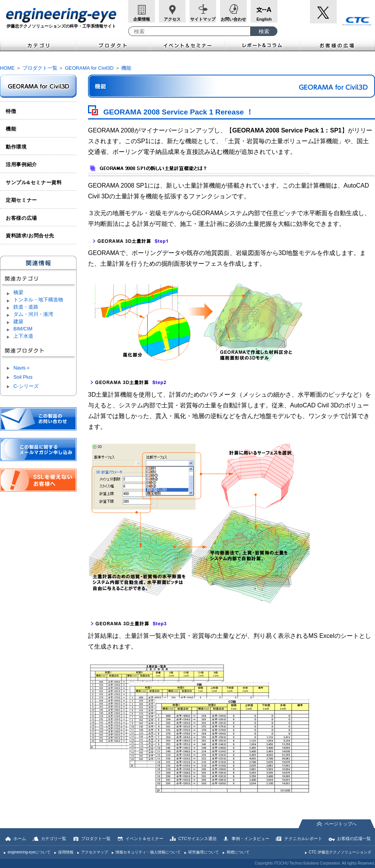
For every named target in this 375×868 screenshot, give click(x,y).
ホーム (20, 839)
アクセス (172, 19)
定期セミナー (21, 200)
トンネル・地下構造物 (38, 300)
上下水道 (23, 336)
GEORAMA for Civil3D (89, 68)
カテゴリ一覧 (54, 839)
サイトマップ (203, 19)
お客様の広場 (337, 45)
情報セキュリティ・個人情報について (148, 852)
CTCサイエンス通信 (197, 839)
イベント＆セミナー (188, 45)
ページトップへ (341, 824)
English (264, 19)
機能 (126, 68)
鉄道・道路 (26, 307)
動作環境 (16, 147)
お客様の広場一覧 (354, 839)
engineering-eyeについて (29, 852)
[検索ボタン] (264, 31)
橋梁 (18, 292)
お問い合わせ (233, 19)
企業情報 (142, 19)
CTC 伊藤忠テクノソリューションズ (340, 852)
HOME (7, 68)
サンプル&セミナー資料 (34, 182)
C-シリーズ (26, 386)
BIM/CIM (23, 329)
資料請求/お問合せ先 (30, 236)
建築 (18, 321)
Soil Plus (23, 377)
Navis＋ (22, 368)
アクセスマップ (95, 852)
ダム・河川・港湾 (33, 314)
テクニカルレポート (303, 839)
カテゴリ (38, 45)
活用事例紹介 (21, 164)
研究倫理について (204, 852)
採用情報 (66, 852)
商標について (238, 852)
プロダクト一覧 (40, 68)
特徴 (11, 111)
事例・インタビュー (250, 839)
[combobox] (189, 31)
